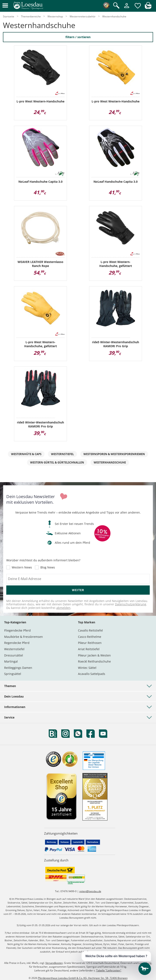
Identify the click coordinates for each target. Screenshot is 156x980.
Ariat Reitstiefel (89, 649)
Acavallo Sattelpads (92, 674)
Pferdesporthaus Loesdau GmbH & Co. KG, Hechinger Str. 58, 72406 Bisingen (83, 978)
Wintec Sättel (87, 668)
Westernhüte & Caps (26, 454)
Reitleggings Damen (18, 668)
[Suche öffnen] (116, 6)
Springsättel (13, 674)
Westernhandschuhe (110, 462)
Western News (22, 567)
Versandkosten (54, 963)
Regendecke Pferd (17, 643)
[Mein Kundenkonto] (127, 8)
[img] (148, 8)
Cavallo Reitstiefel (90, 630)
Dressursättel (14, 655)
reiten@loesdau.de (90, 891)
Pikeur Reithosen (90, 643)
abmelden (63, 608)
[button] (5, 6)
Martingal (11, 661)
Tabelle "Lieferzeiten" (109, 970)
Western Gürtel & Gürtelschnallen (57, 462)
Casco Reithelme (90, 637)
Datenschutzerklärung (131, 604)
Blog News (48, 567)
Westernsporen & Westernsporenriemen (114, 454)
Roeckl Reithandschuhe (94, 661)
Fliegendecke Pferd (17, 630)
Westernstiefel (62, 454)
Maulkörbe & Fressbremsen (24, 637)
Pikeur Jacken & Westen (94, 655)
